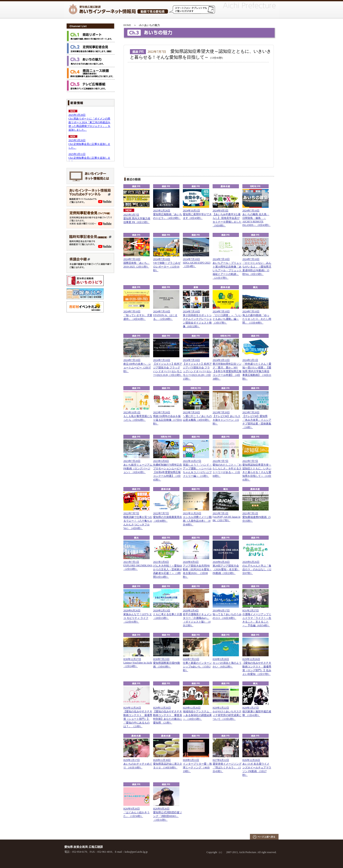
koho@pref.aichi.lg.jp (136, 852)
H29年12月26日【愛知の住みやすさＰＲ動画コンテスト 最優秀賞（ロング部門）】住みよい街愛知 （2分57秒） (257, 667)
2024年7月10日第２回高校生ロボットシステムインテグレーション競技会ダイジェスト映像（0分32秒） (197, 319)
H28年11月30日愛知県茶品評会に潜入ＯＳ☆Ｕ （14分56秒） (168, 764)
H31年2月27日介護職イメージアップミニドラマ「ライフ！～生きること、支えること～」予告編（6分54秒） (257, 618)
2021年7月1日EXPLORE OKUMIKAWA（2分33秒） (138, 565)
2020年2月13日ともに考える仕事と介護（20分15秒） (168, 614)
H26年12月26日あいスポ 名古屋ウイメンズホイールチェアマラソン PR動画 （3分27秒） (257, 768)
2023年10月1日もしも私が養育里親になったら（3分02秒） (138, 416)
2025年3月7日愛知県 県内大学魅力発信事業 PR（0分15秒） (137, 218)
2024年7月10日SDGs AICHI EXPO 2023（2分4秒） (197, 263)
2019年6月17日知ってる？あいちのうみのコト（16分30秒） (227, 614)
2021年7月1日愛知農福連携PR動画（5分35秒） (256, 517)
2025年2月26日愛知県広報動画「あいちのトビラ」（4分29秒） (168, 214)
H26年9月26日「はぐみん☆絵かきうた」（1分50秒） (136, 812)
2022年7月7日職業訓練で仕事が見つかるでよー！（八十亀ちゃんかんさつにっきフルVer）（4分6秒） (138, 521)
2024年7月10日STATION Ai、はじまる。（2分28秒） (165, 315)
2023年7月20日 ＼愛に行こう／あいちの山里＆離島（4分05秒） (197, 416)
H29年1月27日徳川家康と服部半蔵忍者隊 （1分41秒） (257, 711)
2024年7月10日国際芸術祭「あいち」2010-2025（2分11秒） (136, 263)
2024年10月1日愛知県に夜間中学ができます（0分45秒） (197, 214)
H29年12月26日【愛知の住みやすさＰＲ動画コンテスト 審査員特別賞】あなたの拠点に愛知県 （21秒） (168, 715)
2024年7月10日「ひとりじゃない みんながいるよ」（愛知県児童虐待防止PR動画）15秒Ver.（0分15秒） (257, 267)
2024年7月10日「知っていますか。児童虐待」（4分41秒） (138, 315)
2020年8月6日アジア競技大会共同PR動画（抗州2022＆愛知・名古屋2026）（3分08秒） (197, 569)
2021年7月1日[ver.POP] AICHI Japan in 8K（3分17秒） (227, 517)
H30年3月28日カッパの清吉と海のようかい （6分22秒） (227, 663)
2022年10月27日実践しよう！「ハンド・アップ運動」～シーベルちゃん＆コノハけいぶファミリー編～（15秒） (197, 468)
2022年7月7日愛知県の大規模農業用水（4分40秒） (168, 517)
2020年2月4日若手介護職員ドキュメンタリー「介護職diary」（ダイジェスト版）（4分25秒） (197, 618)
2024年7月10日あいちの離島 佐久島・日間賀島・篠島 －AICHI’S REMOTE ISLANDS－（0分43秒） (256, 218)
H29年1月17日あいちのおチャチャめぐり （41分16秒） (138, 764)
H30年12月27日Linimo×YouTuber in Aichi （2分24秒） (138, 663)
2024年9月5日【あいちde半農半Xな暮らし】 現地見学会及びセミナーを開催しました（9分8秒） (227, 218)
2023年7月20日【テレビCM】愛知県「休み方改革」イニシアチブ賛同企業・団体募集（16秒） (257, 420)
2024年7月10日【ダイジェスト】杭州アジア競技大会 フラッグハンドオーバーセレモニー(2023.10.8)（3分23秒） (168, 368)
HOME (127, 25)
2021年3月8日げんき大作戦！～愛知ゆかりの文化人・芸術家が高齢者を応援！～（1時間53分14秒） (168, 569)
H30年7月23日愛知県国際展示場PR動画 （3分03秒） (167, 663)
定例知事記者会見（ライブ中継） (90, 218)
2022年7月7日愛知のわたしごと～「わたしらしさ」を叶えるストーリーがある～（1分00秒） (227, 468)
